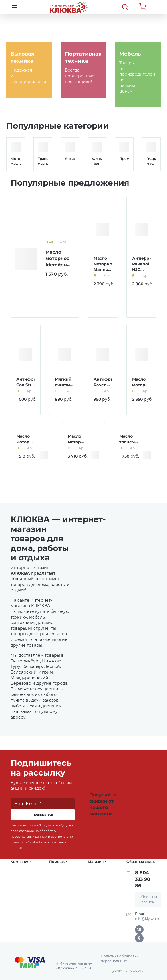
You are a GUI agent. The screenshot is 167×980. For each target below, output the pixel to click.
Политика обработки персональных (120, 959)
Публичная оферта (126, 970)
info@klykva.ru (148, 919)
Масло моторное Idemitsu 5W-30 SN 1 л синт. (59, 265)
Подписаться (43, 815)
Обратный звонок (148, 899)
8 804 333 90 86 (143, 879)
